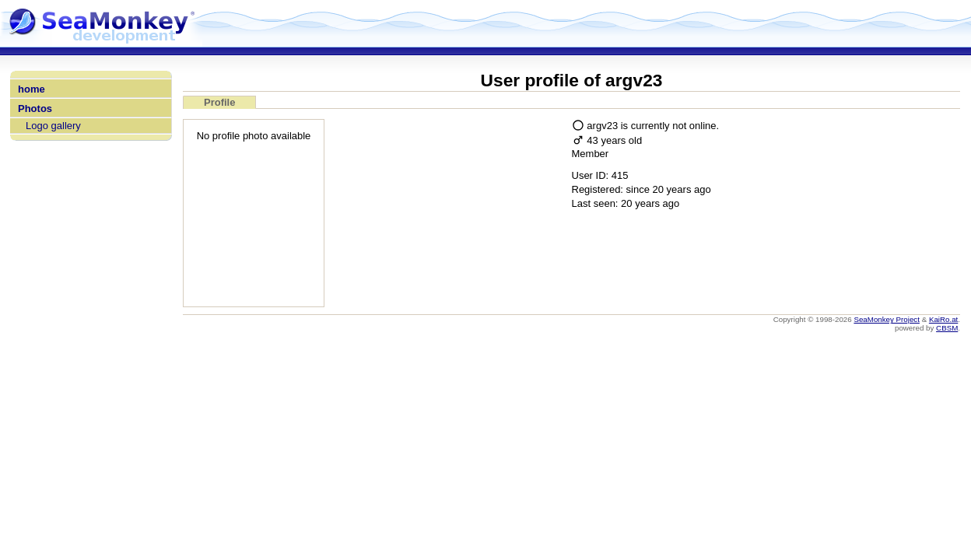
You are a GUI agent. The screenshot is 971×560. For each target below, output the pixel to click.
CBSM (947, 328)
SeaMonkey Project (887, 319)
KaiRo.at (943, 319)
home (32, 89)
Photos (35, 108)
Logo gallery (53, 126)
